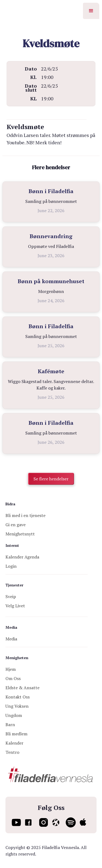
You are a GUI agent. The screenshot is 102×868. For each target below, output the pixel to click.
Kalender (14, 743)
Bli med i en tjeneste (25, 515)
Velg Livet (15, 606)
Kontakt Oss (18, 697)
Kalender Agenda (22, 557)
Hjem (11, 669)
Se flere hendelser (51, 479)
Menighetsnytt (20, 534)
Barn (10, 725)
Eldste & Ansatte (22, 688)
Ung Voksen (17, 706)
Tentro (12, 752)
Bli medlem (16, 734)
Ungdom (14, 715)
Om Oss (13, 678)
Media (11, 639)
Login (11, 566)
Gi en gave (16, 525)
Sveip (11, 596)
